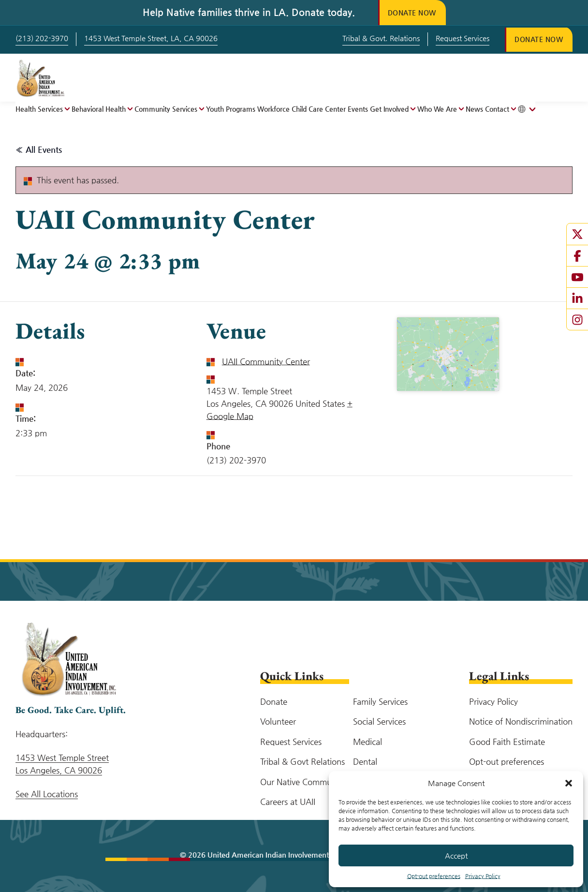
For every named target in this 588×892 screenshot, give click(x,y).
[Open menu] (66, 109)
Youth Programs (231, 109)
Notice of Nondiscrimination (521, 721)
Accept (456, 855)
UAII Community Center (266, 361)
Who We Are (437, 109)
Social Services (379, 721)
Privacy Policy (483, 876)
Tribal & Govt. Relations (381, 38)
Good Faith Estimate (507, 742)
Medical (367, 742)
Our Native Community (303, 782)
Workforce (273, 109)
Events (358, 109)
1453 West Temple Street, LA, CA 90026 (151, 38)
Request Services (463, 38)
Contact (497, 109)
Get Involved (389, 109)
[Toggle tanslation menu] (527, 109)
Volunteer (278, 721)
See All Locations (47, 794)
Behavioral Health (99, 109)
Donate (274, 701)
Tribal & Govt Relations (302, 761)
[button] (569, 783)
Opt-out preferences (434, 876)
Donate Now (412, 13)
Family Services (380, 701)
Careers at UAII (288, 802)
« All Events (39, 149)
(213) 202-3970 (42, 38)
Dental (365, 761)
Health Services (39, 109)
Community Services (166, 109)
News (474, 109)
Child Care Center (319, 109)
